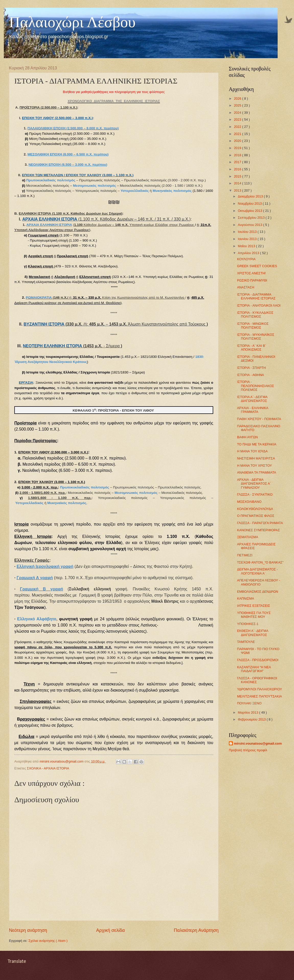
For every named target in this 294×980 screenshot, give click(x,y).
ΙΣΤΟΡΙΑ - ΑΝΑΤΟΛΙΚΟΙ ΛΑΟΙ (259, 305)
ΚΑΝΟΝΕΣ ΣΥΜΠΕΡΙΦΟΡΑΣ (258, 530)
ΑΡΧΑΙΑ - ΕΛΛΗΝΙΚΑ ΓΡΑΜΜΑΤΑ (253, 410)
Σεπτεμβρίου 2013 (252, 218)
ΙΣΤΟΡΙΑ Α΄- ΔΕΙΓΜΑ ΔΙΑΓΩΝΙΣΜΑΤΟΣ (252, 399)
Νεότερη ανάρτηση (28, 930)
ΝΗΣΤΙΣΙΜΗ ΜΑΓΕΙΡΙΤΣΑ (256, 458)
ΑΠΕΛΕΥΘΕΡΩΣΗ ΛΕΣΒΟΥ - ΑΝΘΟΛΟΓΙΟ (258, 582)
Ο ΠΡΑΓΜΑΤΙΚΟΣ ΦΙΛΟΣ (256, 516)
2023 (238, 119)
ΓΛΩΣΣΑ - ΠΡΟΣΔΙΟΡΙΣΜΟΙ (258, 660)
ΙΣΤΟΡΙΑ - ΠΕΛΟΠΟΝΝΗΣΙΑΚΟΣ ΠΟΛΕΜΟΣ (256, 386)
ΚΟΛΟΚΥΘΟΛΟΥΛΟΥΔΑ (255, 509)
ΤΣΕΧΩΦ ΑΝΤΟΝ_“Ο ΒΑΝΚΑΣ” (260, 562)
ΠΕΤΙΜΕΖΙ (245, 555)
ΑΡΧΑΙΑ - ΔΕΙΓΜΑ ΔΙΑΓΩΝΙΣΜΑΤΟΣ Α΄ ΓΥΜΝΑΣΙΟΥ (254, 484)
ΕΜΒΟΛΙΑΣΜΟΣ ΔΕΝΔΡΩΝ (258, 592)
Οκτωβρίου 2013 (250, 211)
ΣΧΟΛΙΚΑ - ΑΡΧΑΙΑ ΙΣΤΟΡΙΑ (48, 768)
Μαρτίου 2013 (248, 712)
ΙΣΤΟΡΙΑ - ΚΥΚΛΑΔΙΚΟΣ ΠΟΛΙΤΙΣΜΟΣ (255, 315)
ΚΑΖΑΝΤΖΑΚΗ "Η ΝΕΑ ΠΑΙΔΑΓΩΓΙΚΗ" (254, 669)
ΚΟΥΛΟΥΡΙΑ (246, 259)
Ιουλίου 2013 (248, 232)
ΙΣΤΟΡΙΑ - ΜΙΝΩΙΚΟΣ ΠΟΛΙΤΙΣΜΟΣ (253, 326)
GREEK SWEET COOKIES (257, 266)
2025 (238, 105)
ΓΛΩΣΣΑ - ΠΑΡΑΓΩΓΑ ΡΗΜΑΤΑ (260, 523)
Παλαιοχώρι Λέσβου (72, 22)
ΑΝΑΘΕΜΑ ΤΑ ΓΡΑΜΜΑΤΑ (257, 472)
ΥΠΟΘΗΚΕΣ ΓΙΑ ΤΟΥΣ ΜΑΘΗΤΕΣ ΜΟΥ (254, 615)
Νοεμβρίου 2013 (250, 204)
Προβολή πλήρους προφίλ (248, 750)
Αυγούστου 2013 (250, 225)
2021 (238, 134)
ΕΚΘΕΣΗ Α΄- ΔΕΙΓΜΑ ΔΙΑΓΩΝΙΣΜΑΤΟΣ (253, 633)
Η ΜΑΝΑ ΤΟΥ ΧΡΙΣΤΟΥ (254, 466)
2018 (238, 155)
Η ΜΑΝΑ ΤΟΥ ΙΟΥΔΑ (252, 451)
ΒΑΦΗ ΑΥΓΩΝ (247, 437)
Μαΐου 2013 (247, 246)
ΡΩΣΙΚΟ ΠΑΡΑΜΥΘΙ (252, 280)
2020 (238, 141)
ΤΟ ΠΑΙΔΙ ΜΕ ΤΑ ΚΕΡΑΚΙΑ (257, 444)
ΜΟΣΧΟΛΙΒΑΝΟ (249, 502)
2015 (238, 176)
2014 (238, 183)
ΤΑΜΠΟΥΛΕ (246, 642)
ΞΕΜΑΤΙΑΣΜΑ (248, 537)
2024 (238, 113)
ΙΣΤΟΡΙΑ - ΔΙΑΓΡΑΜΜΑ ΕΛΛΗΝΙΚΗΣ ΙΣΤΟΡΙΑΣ (256, 296)
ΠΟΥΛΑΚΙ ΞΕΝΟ (249, 703)
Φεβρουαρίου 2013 (252, 719)
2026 (238, 98)
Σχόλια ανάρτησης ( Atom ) (48, 941)
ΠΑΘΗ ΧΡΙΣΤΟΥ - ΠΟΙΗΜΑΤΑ (259, 419)
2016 (238, 169)
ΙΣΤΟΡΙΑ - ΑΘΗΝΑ (250, 375)
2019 (238, 148)
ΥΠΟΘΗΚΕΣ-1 (248, 624)
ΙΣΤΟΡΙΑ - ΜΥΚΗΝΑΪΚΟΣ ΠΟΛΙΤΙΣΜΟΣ (256, 337)
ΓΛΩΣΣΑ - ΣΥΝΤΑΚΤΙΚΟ (255, 494)
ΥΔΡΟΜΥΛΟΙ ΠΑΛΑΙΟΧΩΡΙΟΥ (259, 689)
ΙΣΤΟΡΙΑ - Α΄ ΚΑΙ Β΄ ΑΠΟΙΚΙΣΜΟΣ (252, 348)
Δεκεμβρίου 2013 (251, 196)
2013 (238, 190)
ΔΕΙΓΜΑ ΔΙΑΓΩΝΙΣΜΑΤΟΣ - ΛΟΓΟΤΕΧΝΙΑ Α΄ (257, 571)
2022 (238, 127)
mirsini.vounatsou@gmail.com (258, 743)
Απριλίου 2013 (249, 253)
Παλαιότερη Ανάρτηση (196, 930)
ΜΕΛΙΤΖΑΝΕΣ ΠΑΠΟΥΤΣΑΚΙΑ (259, 696)
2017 (238, 162)
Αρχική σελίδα (110, 930)
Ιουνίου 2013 (248, 239)
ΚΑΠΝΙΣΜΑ (246, 598)
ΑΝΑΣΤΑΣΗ (246, 287)
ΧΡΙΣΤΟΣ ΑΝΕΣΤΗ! (251, 273)
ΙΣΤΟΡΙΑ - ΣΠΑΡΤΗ (251, 368)
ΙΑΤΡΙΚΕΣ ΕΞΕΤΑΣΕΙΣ (253, 606)
